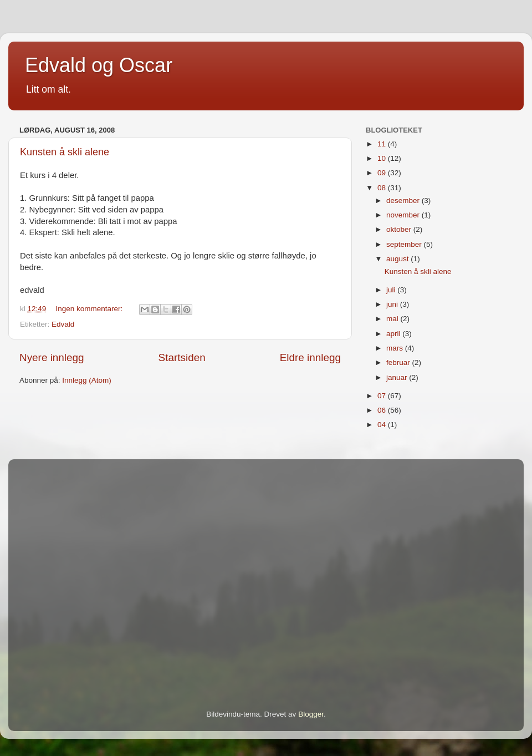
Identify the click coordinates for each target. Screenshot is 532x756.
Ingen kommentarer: (91, 309)
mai (393, 319)
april (394, 334)
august (398, 259)
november (404, 215)
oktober (400, 229)
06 (383, 410)
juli (392, 290)
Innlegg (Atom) (87, 380)
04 (383, 425)
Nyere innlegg (52, 357)
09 (383, 173)
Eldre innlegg (310, 357)
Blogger (311, 714)
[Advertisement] (104, 569)
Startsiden (182, 357)
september (405, 244)
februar (399, 362)
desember (404, 201)
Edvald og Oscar (99, 65)
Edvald (63, 324)
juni (393, 304)
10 (383, 158)
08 (383, 188)
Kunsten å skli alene (65, 152)
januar (398, 377)
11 (383, 144)
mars (396, 348)
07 (383, 396)
